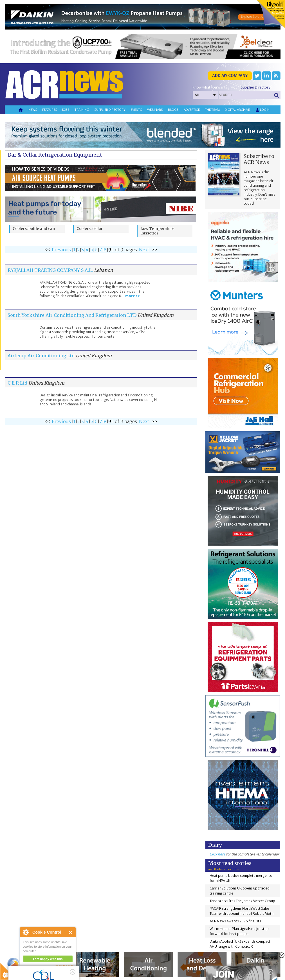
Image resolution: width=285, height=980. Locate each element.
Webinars (155, 110)
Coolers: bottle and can (34, 229)
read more (31, 973)
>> (154, 250)
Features (50, 110)
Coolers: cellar (90, 229)
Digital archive (237, 110)
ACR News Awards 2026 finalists (235, 921)
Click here (217, 854)
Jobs (66, 110)
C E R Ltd (17, 383)
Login (262, 110)
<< (47, 250)
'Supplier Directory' (255, 87)
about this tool (64, 966)
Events (136, 110)
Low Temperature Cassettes (157, 231)
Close (71, 932)
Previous (61, 250)
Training (82, 110)
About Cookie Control (26, 932)
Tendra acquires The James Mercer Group (242, 901)
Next (144, 250)
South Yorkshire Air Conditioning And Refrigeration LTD (72, 315)
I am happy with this (48, 959)
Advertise (192, 110)
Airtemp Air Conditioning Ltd (41, 356)
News (33, 110)
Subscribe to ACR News (259, 159)
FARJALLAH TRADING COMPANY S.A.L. (50, 270)
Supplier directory (110, 110)
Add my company (230, 76)
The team (212, 110)
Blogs (173, 110)
